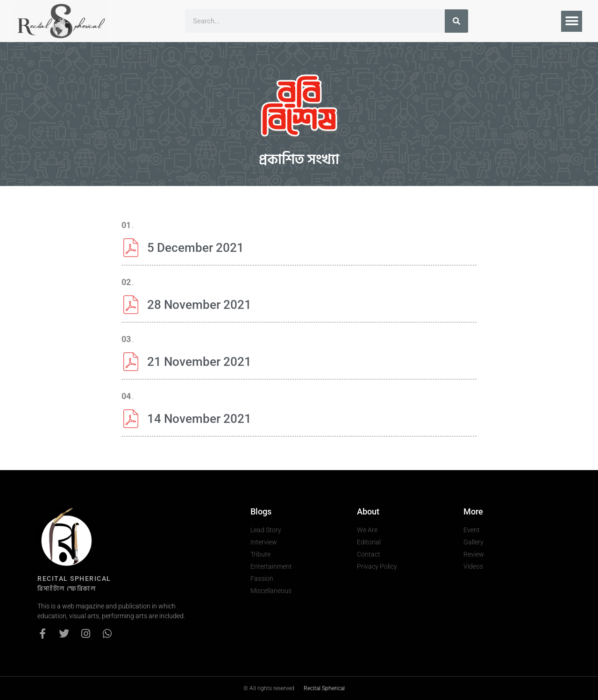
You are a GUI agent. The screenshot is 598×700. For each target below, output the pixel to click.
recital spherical (74, 579)
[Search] (456, 21)
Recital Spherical (324, 688)
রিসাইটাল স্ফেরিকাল (67, 589)
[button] (572, 21)
